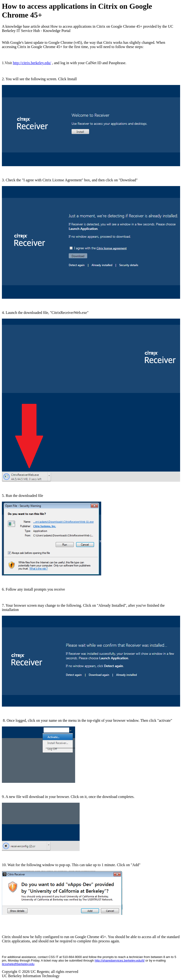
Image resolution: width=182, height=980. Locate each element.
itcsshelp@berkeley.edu (18, 964)
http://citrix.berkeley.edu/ (32, 63)
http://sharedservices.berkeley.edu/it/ (120, 960)
